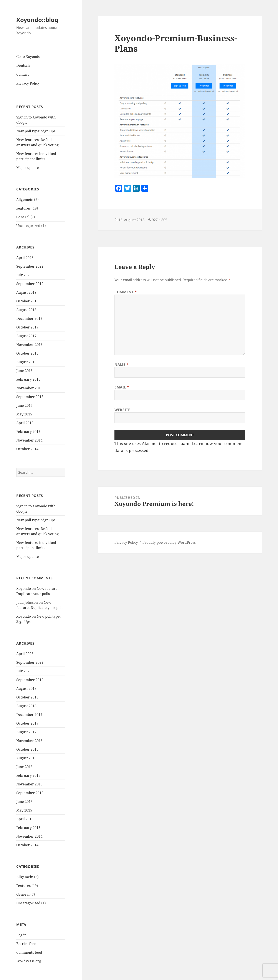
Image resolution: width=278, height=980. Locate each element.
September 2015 (30, 397)
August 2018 (26, 310)
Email (122, 387)
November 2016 (29, 345)
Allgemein (25, 200)
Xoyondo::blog (37, 20)
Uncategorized (28, 226)
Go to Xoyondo (28, 57)
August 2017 (26, 336)
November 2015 (29, 388)
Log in (21, 935)
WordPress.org (29, 961)
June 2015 (24, 405)
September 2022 (30, 266)
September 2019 (30, 284)
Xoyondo (24, 588)
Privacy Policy (28, 83)
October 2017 (27, 327)
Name (122, 365)
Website (122, 410)
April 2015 (25, 423)
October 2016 (27, 353)
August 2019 (26, 292)
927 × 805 (160, 220)
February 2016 (28, 379)
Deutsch (23, 65)
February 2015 (28, 432)
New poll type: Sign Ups (36, 131)
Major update (28, 168)
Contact (23, 74)
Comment (126, 292)
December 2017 (29, 318)
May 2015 (24, 414)
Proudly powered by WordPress (169, 542)
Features (23, 208)
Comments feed (29, 952)
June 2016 (24, 371)
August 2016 (26, 362)
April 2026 (25, 258)
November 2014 (29, 440)
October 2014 (27, 449)
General (23, 217)
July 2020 (24, 275)
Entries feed (26, 944)
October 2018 (27, 301)
